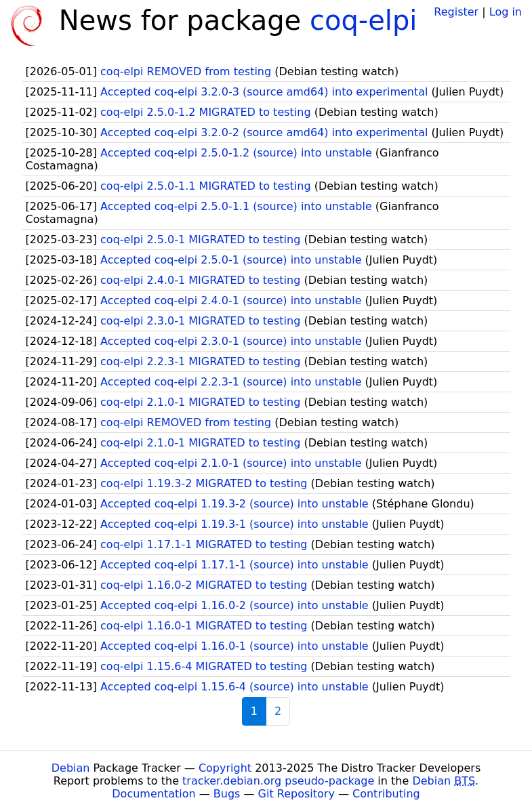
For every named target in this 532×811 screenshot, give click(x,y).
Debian (71, 768)
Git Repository (296, 794)
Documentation (154, 794)
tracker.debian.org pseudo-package (278, 781)
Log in (506, 12)
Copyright (225, 768)
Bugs (227, 794)
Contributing (386, 794)
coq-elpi (364, 20)
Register (456, 12)
